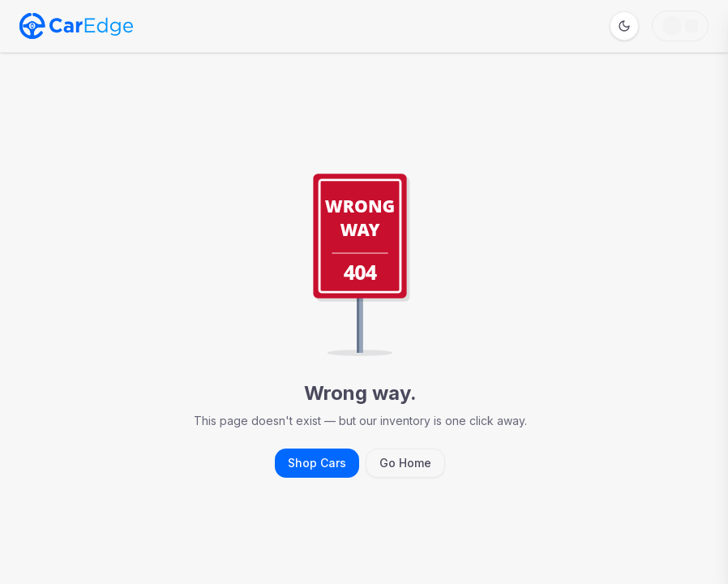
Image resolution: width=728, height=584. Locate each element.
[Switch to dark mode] (624, 26)
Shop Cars (317, 463)
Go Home (405, 463)
